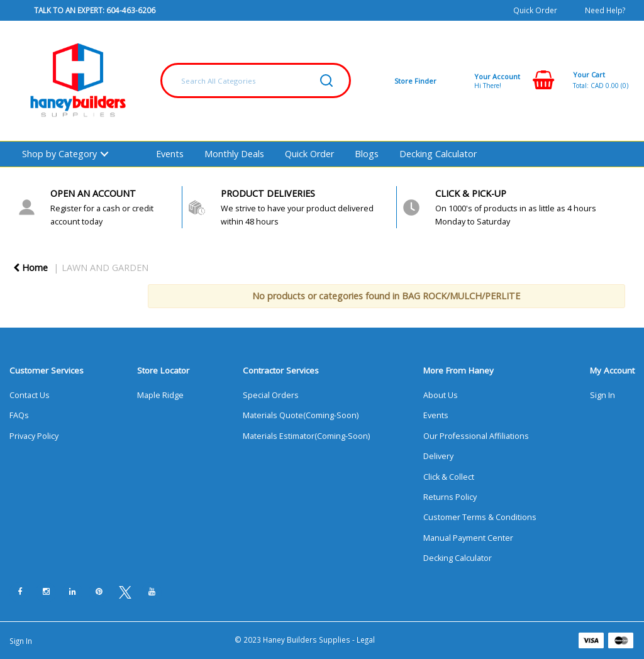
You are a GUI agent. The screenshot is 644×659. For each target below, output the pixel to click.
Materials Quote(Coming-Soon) (301, 415)
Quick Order (535, 10)
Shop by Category (59, 154)
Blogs (367, 154)
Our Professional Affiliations (476, 436)
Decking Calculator (438, 154)
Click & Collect (449, 477)
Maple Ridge (160, 395)
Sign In (602, 395)
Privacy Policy (34, 436)
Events (170, 154)
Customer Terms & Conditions (480, 517)
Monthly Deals (234, 154)
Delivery (438, 456)
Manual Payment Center (468, 538)
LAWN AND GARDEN (105, 268)
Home (31, 268)
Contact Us (30, 395)
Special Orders (271, 395)
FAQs (19, 415)
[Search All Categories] (256, 80)
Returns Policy (450, 497)
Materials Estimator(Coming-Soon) (306, 436)
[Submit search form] (326, 80)
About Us (441, 395)
